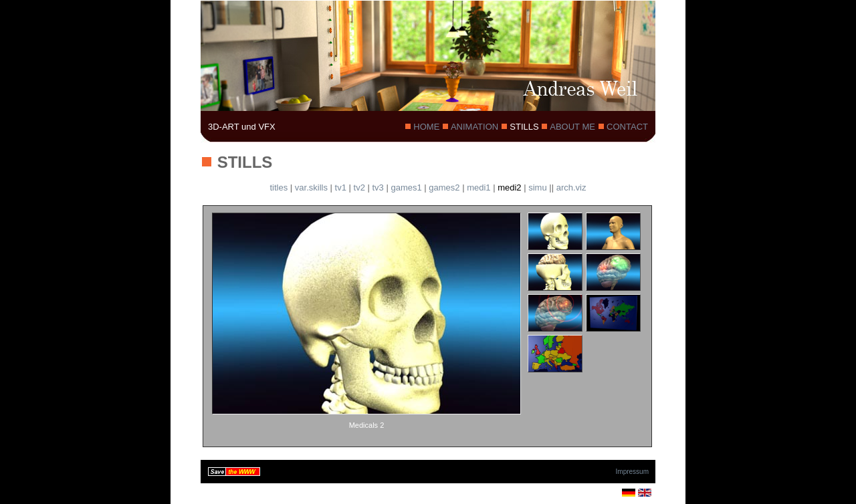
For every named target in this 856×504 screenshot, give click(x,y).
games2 (444, 187)
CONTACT (626, 127)
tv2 (359, 187)
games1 (406, 187)
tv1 (341, 187)
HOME (427, 127)
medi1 (478, 187)
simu (537, 187)
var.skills (311, 187)
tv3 (378, 187)
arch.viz (571, 187)
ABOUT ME (572, 127)
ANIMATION (475, 127)
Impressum (632, 472)
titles (279, 187)
